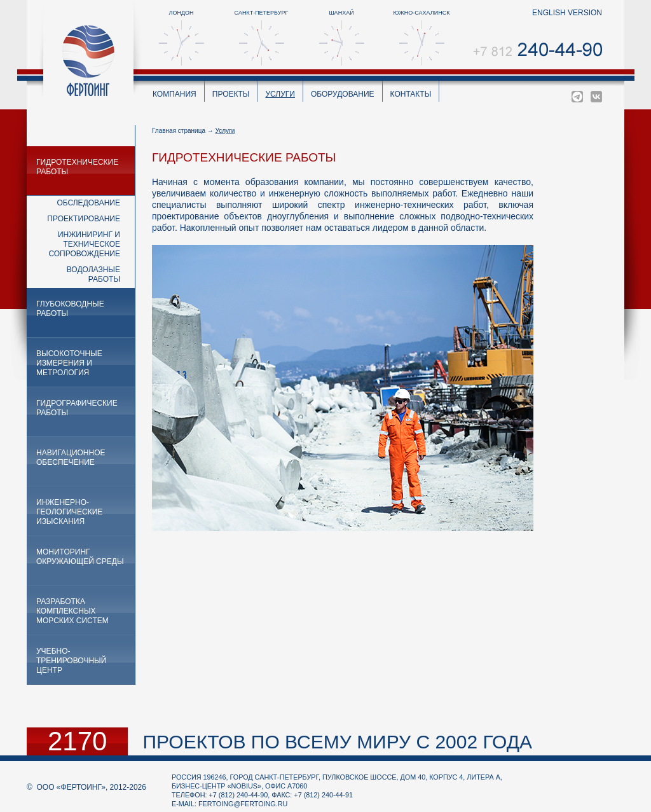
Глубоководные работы (70, 309)
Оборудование (343, 94)
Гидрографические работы (77, 408)
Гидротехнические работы (77, 167)
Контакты (411, 94)
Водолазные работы (93, 274)
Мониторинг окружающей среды (80, 557)
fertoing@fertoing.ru (243, 804)
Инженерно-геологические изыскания (69, 512)
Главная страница (179, 131)
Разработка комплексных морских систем (72, 611)
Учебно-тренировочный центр (71, 661)
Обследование (88, 203)
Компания (175, 94)
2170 (77, 741)
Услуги (280, 94)
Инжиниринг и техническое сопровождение (84, 244)
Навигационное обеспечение (71, 458)
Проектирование (84, 219)
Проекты (231, 94)
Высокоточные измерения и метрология (69, 363)
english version (567, 13)
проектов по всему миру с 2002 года (337, 742)
